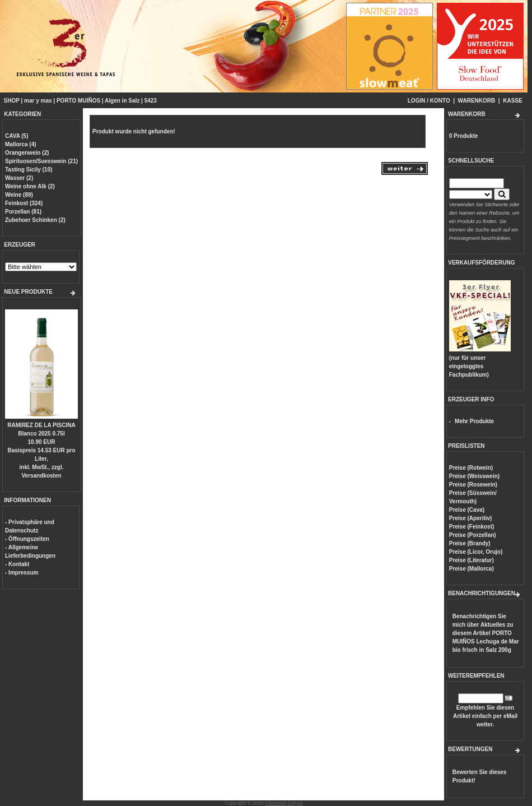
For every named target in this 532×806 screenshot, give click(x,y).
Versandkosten (41, 476)
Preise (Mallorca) (472, 569)
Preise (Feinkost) (472, 527)
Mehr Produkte (474, 421)
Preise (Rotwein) (471, 468)
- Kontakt (17, 564)
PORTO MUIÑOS (78, 101)
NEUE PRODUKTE (28, 292)
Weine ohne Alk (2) (30, 186)
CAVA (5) (17, 136)
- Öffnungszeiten (27, 539)
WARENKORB (477, 101)
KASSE (512, 101)
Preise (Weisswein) (474, 476)
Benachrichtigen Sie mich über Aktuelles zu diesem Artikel (486, 633)
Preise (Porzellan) (473, 535)
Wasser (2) (19, 178)
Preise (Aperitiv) (471, 518)
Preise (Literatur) (472, 560)
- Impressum (22, 573)
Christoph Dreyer (284, 803)
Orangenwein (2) (27, 153)
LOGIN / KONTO (429, 101)
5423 (151, 101)
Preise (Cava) (467, 510)
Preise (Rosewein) (473, 485)
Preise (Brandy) (470, 543)
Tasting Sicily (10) (29, 170)
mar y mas (38, 101)
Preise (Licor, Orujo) (476, 552)
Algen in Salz (122, 101)
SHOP (12, 101)
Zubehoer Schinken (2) (35, 220)
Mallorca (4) (21, 144)
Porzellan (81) (23, 212)
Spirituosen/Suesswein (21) (41, 161)
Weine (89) (19, 195)
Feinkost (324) (24, 203)
